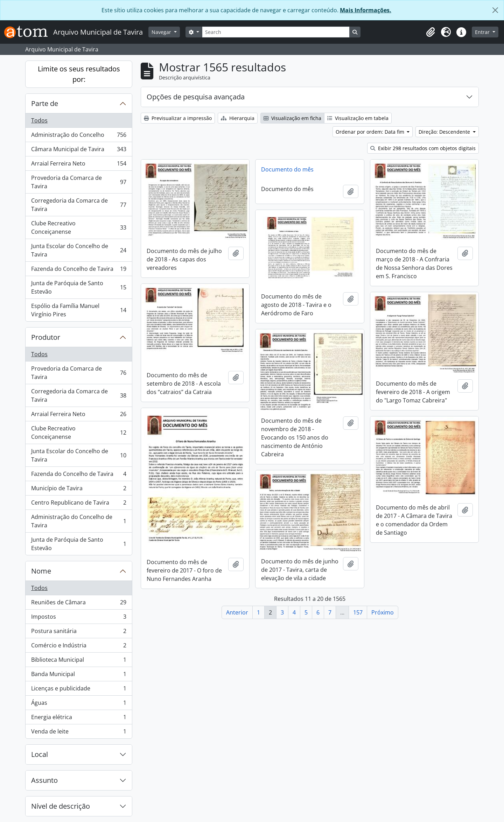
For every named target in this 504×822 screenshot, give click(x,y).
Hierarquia (238, 118)
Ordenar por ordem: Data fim (371, 132)
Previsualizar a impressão (178, 118)
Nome (41, 571)
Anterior (237, 612)
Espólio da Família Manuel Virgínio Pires (79, 310)
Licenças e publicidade (79, 690)
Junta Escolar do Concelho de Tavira (79, 250)
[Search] (276, 32)
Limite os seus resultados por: (79, 74)
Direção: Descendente (445, 132)
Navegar (162, 32)
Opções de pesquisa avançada (196, 97)
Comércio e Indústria (79, 647)
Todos (39, 120)
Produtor (46, 337)
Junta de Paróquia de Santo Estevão (79, 287)
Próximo (383, 612)
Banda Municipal (79, 676)
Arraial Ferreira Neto (79, 165)
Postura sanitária (79, 633)
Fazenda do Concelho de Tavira (79, 270)
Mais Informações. (366, 10)
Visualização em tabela (358, 118)
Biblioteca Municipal (79, 661)
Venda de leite (79, 733)
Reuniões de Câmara (79, 604)
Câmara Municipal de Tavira (79, 151)
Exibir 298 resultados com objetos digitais (423, 148)
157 (358, 612)
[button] (430, 32)
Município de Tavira (79, 490)
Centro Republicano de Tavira (79, 504)
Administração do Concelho (79, 136)
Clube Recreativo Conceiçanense (79, 227)
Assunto (44, 780)
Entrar (483, 32)
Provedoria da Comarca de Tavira (79, 182)
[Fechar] (495, 10)
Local (40, 754)
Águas (79, 704)
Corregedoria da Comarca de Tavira (79, 205)
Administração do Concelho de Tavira (79, 521)
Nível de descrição (61, 806)
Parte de (45, 103)
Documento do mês (287, 169)
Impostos (79, 618)
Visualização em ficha (292, 118)
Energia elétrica (79, 719)
